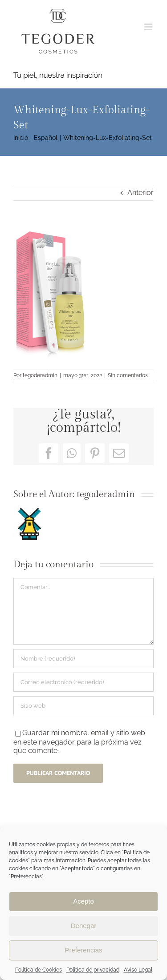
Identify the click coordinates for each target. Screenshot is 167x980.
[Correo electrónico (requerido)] (83, 682)
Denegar (84, 926)
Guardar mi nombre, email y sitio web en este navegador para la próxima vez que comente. (79, 742)
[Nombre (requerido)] (83, 659)
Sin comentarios (128, 375)
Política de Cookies (39, 970)
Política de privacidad (93, 970)
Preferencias (83, 950)
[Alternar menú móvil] (149, 27)
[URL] (83, 706)
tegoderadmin (40, 375)
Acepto (83, 901)
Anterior (141, 193)
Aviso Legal (138, 970)
